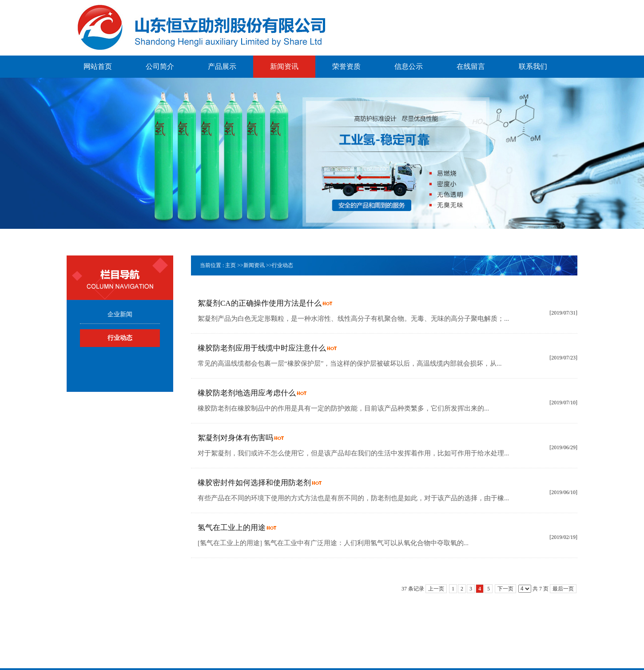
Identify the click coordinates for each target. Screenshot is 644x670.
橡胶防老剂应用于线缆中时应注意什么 (262, 348)
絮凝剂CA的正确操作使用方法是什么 (260, 303)
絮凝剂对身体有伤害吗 (235, 438)
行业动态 (282, 265)
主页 (231, 265)
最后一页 (563, 589)
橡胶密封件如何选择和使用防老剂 (254, 483)
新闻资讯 (254, 265)
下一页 (505, 589)
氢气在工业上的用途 (232, 528)
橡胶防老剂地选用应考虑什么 (247, 393)
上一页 (436, 589)
